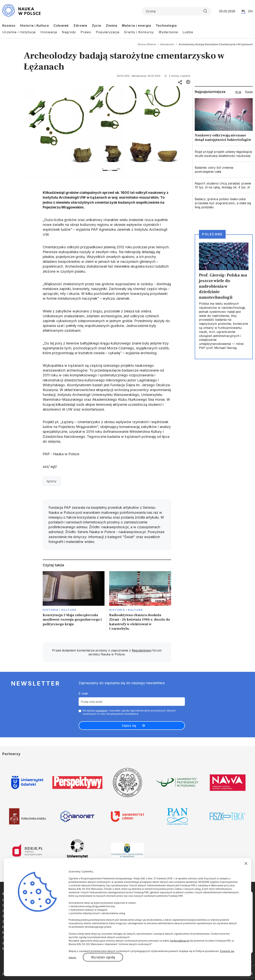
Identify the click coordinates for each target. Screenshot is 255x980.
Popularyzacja (108, 32)
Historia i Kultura (34, 26)
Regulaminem (142, 650)
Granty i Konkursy (139, 32)
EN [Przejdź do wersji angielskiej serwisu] (250, 11)
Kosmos (9, 26)
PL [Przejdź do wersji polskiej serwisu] (244, 11)
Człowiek (61, 26)
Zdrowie (80, 26)
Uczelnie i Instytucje (19, 32)
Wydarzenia (168, 32)
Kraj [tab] (238, 92)
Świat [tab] (249, 92)
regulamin (101, 710)
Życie (97, 26)
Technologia (166, 26)
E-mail (83, 693)
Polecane (212, 234)
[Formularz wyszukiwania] (177, 11)
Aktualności (167, 44)
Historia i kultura (60, 610)
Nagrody (69, 32)
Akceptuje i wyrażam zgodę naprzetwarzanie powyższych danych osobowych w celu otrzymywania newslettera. (129, 712)
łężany (52, 481)
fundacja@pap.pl (179, 941)
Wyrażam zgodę (103, 957)
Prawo (86, 32)
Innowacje (49, 32)
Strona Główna (147, 44)
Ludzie (188, 32)
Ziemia (112, 26)
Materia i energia (136, 26)
